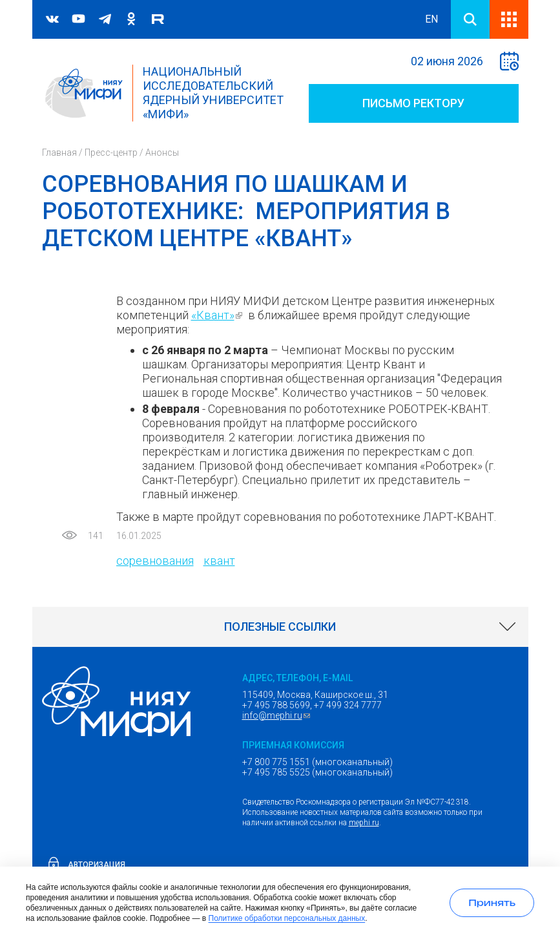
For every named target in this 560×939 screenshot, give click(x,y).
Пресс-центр (111, 153)
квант (219, 561)
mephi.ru (364, 823)
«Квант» (218, 315)
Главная (59, 153)
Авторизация (97, 865)
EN (431, 19)
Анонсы (162, 153)
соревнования (155, 561)
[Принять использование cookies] (492, 903)
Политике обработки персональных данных (287, 918)
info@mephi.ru (278, 715)
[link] (280, 627)
